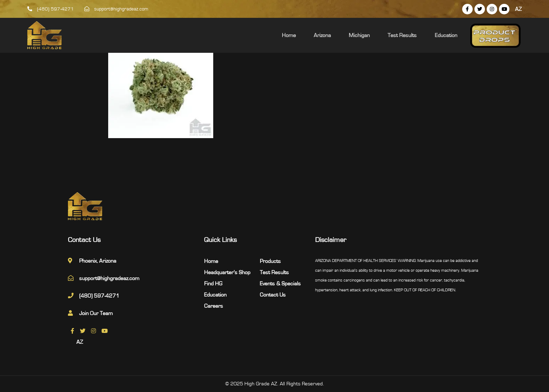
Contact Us (273, 295)
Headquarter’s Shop (227, 272)
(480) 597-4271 (51, 9)
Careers (214, 306)
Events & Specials (280, 284)
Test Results (411, 35)
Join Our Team (96, 313)
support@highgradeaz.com (116, 9)
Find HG (213, 284)
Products (270, 261)
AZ (518, 9)
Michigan (372, 35)
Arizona (340, 35)
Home (311, 35)
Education (450, 35)
